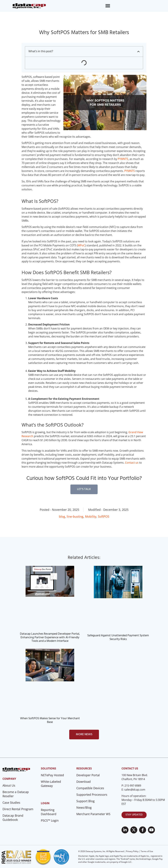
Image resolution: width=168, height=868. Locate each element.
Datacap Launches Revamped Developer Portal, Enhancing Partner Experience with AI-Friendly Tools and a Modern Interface (50, 637)
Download (84, 782)
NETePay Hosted (52, 775)
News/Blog (84, 807)
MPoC (81, 245)
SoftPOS (104, 516)
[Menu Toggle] (108, 6)
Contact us (132, 463)
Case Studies (11, 803)
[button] (138, 52)
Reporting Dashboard (49, 812)
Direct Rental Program (18, 809)
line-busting (75, 516)
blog (62, 516)
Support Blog (85, 801)
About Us (9, 785)
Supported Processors (92, 795)
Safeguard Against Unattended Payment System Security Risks (118, 637)
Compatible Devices (90, 788)
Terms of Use (147, 851)
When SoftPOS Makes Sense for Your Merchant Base (50, 720)
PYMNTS (123, 159)
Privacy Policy (132, 851)
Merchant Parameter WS (93, 814)
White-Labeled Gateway (51, 784)
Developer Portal (88, 775)
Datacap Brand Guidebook (13, 818)
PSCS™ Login (50, 820)
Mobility (91, 516)
